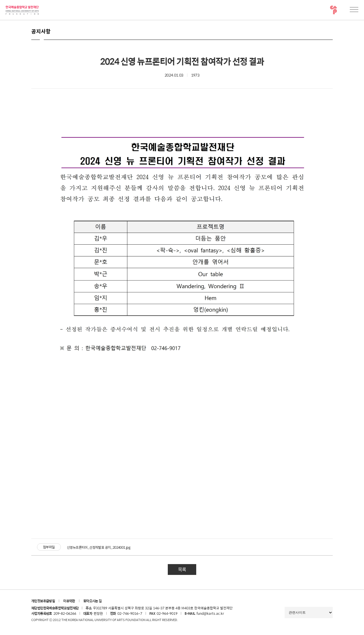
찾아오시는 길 (93, 601)
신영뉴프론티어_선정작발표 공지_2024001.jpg (99, 547)
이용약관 (69, 601)
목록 (182, 569)
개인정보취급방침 (43, 601)
